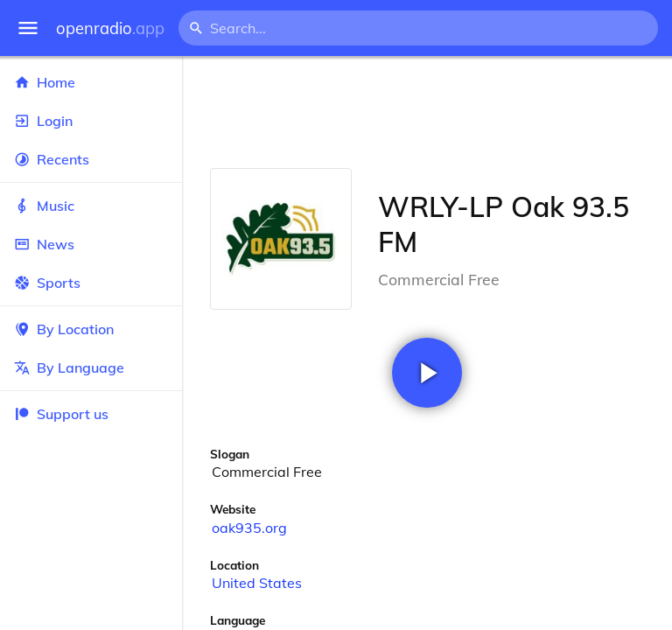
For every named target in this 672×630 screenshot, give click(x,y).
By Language (91, 367)
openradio (110, 28)
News (91, 244)
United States (257, 583)
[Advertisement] (427, 112)
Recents (91, 159)
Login (91, 121)
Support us (61, 414)
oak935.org (249, 528)
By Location (91, 329)
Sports (91, 283)
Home (91, 82)
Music (91, 206)
